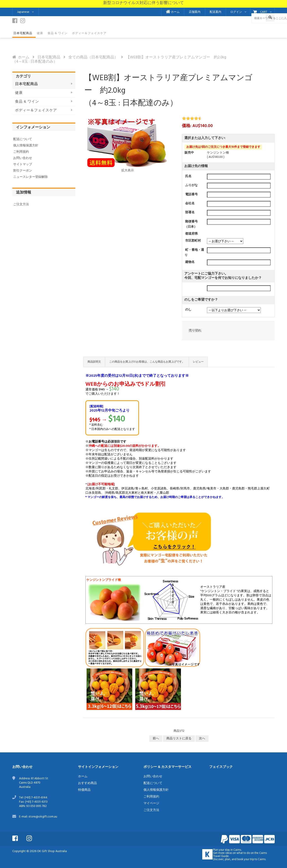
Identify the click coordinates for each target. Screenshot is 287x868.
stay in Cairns (233, 850)
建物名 (190, 262)
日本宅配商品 (49, 57)
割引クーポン (23, 171)
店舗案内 (195, 12)
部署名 (190, 213)
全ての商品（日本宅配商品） (93, 57)
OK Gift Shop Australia (52, 851)
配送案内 (215, 12)
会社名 (190, 204)
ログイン (236, 12)
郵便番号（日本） (191, 224)
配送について (23, 139)
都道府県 (191, 234)
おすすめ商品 (87, 783)
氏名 (188, 176)
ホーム (173, 12)
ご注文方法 (21, 204)
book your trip (246, 859)
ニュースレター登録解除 (30, 177)
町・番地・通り (194, 253)
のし (188, 310)
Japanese (23, 12)
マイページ (151, 803)
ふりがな (191, 185)
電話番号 (191, 194)
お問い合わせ (23, 158)
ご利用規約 (21, 152)
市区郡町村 (193, 241)
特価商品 (84, 790)
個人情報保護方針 (26, 146)
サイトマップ (23, 164)
